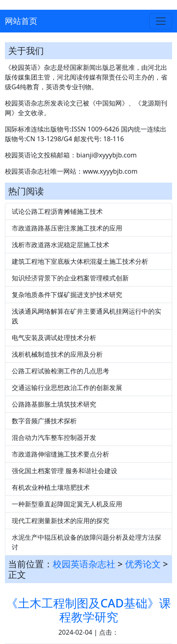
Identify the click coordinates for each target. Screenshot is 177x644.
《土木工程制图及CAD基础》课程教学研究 (88, 610)
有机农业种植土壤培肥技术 (51, 487)
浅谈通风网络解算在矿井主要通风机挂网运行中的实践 (86, 316)
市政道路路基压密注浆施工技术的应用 (67, 228)
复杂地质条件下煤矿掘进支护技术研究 (67, 295)
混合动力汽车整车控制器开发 (54, 437)
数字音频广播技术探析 (44, 421)
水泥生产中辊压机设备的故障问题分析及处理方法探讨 (86, 542)
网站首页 (21, 21)
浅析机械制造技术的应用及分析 (57, 354)
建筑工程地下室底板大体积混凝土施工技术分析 (80, 261)
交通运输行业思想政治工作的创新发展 (67, 388)
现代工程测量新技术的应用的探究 (60, 521)
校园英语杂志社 (84, 564)
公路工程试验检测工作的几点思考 (60, 371)
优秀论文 (143, 564)
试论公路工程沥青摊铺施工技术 (57, 211)
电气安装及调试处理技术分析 (54, 338)
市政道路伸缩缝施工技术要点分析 (60, 454)
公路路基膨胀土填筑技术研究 (54, 404)
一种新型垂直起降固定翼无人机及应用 (67, 504)
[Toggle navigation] (161, 21)
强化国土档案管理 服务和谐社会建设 (65, 471)
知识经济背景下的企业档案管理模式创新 (70, 278)
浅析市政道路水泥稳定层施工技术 (60, 245)
